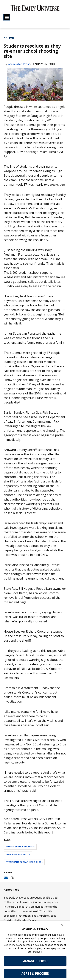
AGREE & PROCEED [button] (35, 974)
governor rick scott (18, 854)
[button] (62, 925)
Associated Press (19, 64)
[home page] (35, 9)
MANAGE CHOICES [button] (35, 961)
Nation (9, 38)
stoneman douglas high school (24, 862)
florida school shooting (20, 847)
